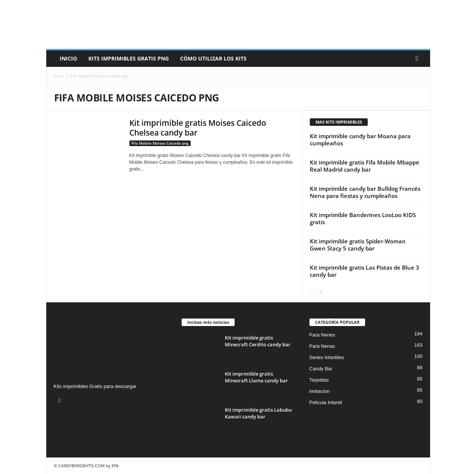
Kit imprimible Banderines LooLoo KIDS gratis (363, 218)
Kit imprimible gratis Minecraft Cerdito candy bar (258, 341)
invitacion (320, 391)
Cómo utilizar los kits (213, 58)
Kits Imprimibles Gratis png (129, 58)
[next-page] (321, 291)
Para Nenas (322, 346)
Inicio (68, 58)
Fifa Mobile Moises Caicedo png (160, 143)
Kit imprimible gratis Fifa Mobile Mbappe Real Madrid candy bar (365, 166)
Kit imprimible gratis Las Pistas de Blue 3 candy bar (365, 271)
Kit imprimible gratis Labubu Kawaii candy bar (258, 413)
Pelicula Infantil (326, 402)
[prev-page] (313, 291)
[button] (419, 59)
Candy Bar (321, 369)
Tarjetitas (319, 380)
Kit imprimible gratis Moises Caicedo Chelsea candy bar (198, 128)
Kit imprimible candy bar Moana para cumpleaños (360, 140)
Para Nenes (322, 335)
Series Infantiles (327, 357)
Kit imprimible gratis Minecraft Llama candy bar (256, 377)
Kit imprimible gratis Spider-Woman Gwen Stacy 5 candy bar (358, 245)
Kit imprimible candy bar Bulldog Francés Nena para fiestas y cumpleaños (365, 192)
